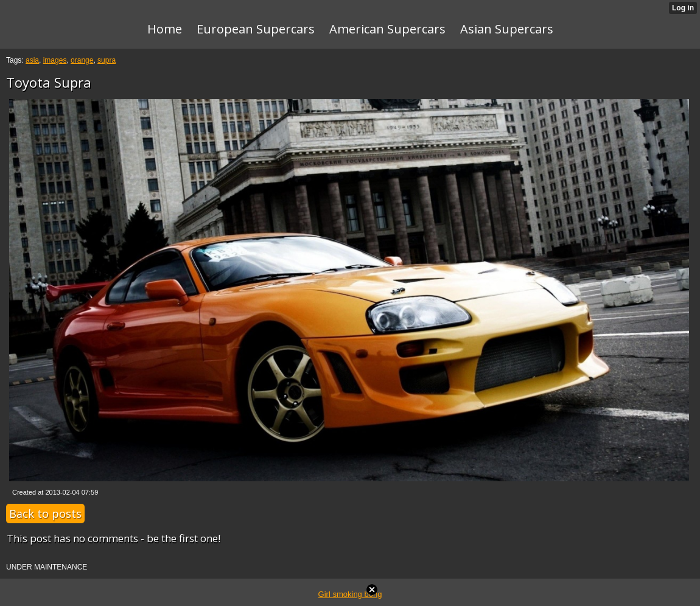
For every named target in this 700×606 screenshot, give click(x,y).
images (55, 60)
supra (107, 60)
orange (82, 60)
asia (32, 60)
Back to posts (45, 514)
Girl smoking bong (350, 594)
